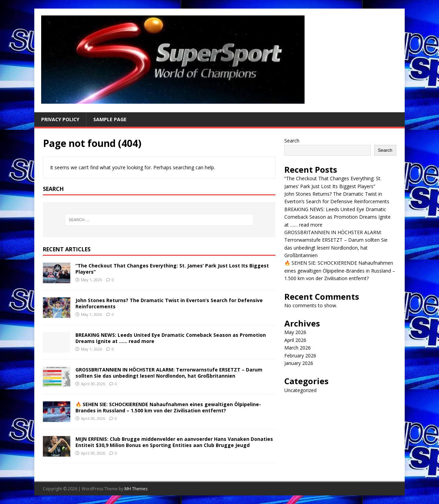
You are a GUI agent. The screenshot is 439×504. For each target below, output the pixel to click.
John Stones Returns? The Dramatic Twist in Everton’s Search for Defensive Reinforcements (169, 303)
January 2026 (299, 363)
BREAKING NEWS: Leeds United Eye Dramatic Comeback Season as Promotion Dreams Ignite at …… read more (171, 338)
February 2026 (300, 356)
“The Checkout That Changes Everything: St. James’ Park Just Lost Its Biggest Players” (172, 269)
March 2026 (298, 348)
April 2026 (295, 340)
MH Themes (136, 489)
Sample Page (110, 119)
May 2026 (295, 332)
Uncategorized (300, 390)
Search (292, 141)
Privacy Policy (60, 119)
